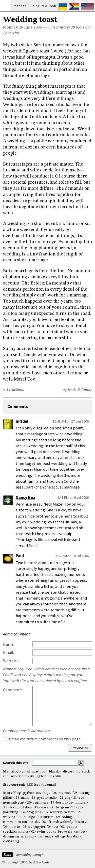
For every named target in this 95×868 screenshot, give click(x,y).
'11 (20, 817)
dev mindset (78, 803)
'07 (44, 822)
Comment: (12, 690)
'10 (39, 817)
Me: (7, 772)
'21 (75, 798)
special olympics (16, 832)
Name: (9, 644)
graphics (28, 837)
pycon (42, 798)
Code (53, 6)
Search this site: (17, 763)
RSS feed (33, 785)
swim (41, 832)
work (44, 808)
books (51, 832)
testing (85, 793)
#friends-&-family (77, 390)
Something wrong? (30, 855)
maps (49, 837)
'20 (29, 803)
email (26, 772)
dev (38, 822)
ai (25, 817)
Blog (36, 6)
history (81, 822)
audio (53, 798)
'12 (78, 812)
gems (65, 808)
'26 (55, 793)
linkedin (55, 776)
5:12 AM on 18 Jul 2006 (72, 556)
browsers (65, 832)
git (80, 808)
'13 (45, 812)
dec (83, 832)
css (77, 832)
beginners (40, 803)
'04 (49, 827)
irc (78, 772)
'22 (61, 798)
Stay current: (14, 785)
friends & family (61, 822)
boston (61, 803)
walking (9, 817)
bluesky (55, 772)
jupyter (40, 827)
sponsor (9, 776)
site (32, 776)
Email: (8, 652)
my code (65, 793)
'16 (57, 808)
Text (45, 6)
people (72, 827)
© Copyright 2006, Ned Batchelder (26, 863)
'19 (52, 803)
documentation (21, 808)
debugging (11, 837)
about (15, 772)
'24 (17, 798)
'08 (31, 822)
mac (40, 837)
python (29, 793)
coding (67, 817)
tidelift (23, 776)
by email (49, 785)
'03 (62, 827)
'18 (5, 808)
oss (56, 827)
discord (69, 772)
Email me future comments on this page (42, 739)
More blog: (13, 793)
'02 (33, 832)
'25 (75, 793)
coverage (43, 793)
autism (48, 817)
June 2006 (33, 28)
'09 (58, 817)
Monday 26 (13, 28)
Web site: (11, 661)
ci (52, 808)
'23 (33, 798)
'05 (24, 827)
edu (81, 798)
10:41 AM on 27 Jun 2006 (71, 421)
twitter (69, 812)
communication (15, 822)
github (42, 776)
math (25, 798)
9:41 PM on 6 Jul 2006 (73, 497)
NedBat (20, 6)
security (56, 812)
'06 (5, 827)
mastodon (40, 772)
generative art (14, 803)
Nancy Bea (25, 498)
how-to (15, 827)
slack (86, 772)
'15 (73, 808)
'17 (36, 808)
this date (73, 837)
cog (68, 798)
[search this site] (55, 763)
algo (32, 817)
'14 (22, 812)
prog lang (34, 812)
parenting (11, 812)
